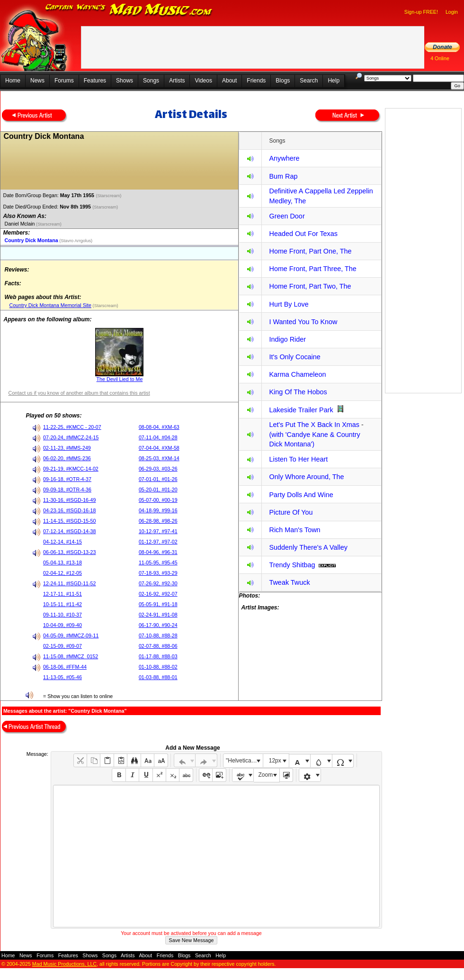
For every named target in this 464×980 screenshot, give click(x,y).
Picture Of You (291, 512)
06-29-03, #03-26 (158, 469)
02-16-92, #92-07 (158, 594)
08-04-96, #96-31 (158, 552)
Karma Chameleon (297, 374)
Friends (256, 81)
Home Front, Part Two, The (310, 286)
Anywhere (284, 158)
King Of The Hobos (298, 392)
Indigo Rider (287, 339)
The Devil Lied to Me (120, 379)
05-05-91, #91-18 (158, 604)
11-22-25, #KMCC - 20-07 (72, 427)
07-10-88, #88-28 (158, 635)
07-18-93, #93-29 (158, 573)
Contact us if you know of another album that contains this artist (79, 393)
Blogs (283, 81)
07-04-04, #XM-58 (159, 448)
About (229, 81)
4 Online (440, 58)
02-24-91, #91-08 (158, 615)
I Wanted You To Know (303, 322)
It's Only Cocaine (294, 357)
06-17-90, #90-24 (158, 625)
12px (275, 761)
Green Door (287, 216)
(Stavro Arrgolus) (76, 241)
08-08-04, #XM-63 (159, 427)
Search (309, 81)
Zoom (266, 775)
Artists (177, 81)
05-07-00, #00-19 (158, 500)
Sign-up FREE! (421, 12)
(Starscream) (109, 196)
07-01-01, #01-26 (158, 479)
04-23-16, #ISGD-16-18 (69, 510)
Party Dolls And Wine (301, 495)
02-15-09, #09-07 (62, 646)
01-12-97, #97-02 (158, 542)
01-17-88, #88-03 (158, 656)
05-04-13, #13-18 (62, 563)
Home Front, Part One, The (310, 251)
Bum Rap (283, 176)
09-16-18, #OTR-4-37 (67, 479)
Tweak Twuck (289, 582)
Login (452, 12)
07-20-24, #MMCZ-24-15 (71, 437)
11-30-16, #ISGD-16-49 (69, 500)
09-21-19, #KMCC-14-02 (71, 469)
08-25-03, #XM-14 (159, 458)
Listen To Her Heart (298, 459)
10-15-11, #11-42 (62, 604)
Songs (151, 81)
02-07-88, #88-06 (158, 646)
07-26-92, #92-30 (158, 583)
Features (95, 81)
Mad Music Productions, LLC (64, 964)
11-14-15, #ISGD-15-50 (69, 521)
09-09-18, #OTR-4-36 (67, 490)
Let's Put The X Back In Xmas (314, 425)
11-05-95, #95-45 (158, 563)
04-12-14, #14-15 (62, 542)
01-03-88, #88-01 (158, 677)
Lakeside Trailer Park (301, 410)
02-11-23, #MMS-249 (67, 448)
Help (334, 81)
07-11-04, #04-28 (158, 437)
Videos (203, 81)
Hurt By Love (289, 304)
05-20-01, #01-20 (158, 490)
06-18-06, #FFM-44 (65, 667)
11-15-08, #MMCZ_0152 (71, 656)
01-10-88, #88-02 (158, 667)
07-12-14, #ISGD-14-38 (69, 531)
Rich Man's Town (294, 530)
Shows (125, 81)
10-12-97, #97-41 (158, 531)
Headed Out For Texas (303, 234)
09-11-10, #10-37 (62, 615)
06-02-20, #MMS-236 (67, 458)
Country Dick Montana (31, 240)
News (37, 81)
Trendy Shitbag (292, 565)
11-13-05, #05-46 (62, 677)
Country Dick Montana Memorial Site (50, 305)
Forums (64, 81)
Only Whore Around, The (306, 477)
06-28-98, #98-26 (158, 521)
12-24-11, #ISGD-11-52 (69, 583)
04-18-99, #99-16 (158, 510)
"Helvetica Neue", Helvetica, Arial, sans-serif (244, 761)
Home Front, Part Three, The (312, 269)
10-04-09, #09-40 (62, 625)
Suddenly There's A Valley (308, 547)
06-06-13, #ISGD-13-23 (69, 552)
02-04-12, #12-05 (62, 573)
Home (13, 81)
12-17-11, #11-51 (62, 594)
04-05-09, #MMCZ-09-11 (71, 635)
